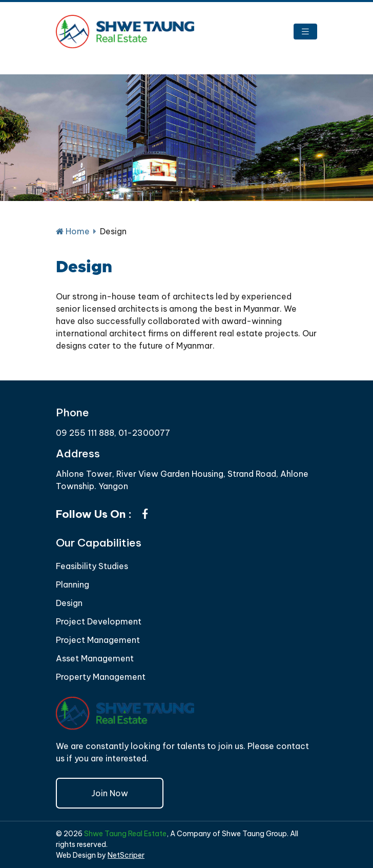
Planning (72, 584)
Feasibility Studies (92, 566)
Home (73, 231)
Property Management (101, 677)
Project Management (98, 640)
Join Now (110, 793)
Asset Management (95, 658)
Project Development (99, 621)
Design (69, 603)
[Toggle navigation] (305, 32)
